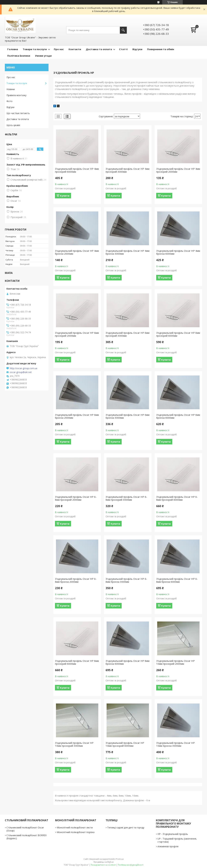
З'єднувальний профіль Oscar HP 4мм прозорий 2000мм (178, 170)
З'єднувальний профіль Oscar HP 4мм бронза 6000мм (178, 252)
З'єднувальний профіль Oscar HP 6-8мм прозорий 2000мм (76, 498)
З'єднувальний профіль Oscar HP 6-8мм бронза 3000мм (126, 580)
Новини (11, 89)
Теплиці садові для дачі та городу (126, 827)
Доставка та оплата (99, 49)
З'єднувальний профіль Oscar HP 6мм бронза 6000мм (178, 416)
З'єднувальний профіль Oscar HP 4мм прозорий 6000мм (77, 170)
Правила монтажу (16, 95)
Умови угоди (43, 56)
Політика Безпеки (19, 56)
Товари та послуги (35, 49)
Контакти (75, 49)
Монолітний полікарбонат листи (75, 827)
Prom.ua (120, 859)
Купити (65, 196)
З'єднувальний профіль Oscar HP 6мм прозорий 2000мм (77, 334)
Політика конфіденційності (131, 865)
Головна (13, 49)
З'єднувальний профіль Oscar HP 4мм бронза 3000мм (128, 252)
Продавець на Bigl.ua (103, 862)
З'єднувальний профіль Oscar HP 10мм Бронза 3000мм (175, 744)
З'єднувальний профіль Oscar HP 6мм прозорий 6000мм (178, 334)
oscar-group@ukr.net (21, 372)
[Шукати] (123, 30)
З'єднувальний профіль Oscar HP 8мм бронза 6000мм (128, 662)
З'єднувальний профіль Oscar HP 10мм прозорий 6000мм (125, 744)
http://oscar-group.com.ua (24, 368)
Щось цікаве (13, 125)
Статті (123, 49)
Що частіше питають (18, 113)
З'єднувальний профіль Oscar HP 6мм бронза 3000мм (128, 416)
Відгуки (137, 49)
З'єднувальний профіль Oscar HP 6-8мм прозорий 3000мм (126, 498)
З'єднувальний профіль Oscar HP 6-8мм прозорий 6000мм (177, 498)
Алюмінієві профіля (168, 846)
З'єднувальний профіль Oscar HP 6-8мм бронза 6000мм (177, 580)
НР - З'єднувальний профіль (173, 834)
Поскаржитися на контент (103, 865)
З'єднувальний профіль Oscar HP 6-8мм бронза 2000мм (76, 580)
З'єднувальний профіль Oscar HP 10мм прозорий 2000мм (175, 662)
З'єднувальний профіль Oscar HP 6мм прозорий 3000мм (128, 334)
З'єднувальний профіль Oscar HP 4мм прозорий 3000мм (128, 170)
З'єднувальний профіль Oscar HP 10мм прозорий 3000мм (74, 744)
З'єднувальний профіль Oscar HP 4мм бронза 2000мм (77, 252)
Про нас (59, 49)
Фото (9, 101)
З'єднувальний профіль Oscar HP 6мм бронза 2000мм (77, 416)
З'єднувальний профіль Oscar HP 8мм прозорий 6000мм (77, 662)
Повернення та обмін (161, 49)
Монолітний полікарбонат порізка (76, 832)
